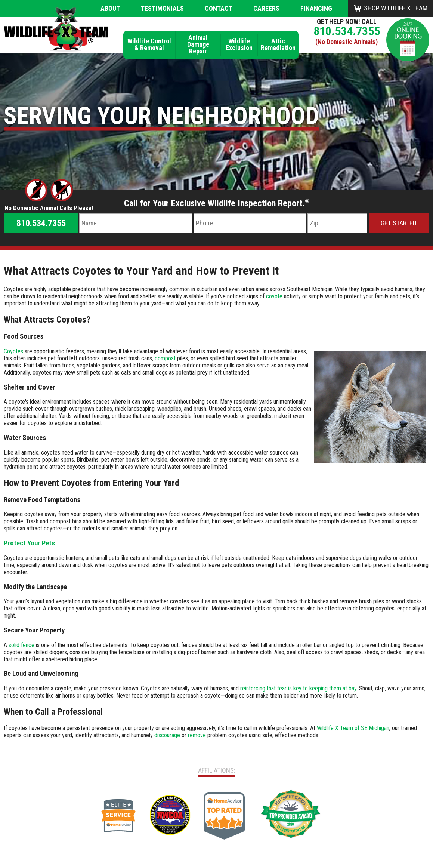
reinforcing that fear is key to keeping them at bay (298, 688)
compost (165, 358)
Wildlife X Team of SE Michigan (353, 728)
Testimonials (162, 8)
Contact (219, 8)
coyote (274, 296)
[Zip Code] (337, 223)
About (110, 8)
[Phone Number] (250, 223)
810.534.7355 (347, 31)
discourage (167, 735)
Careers (266, 8)
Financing (316, 8)
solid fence (21, 645)
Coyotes (13, 351)
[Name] (135, 223)
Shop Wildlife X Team (396, 8)
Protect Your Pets (29, 543)
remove (197, 735)
